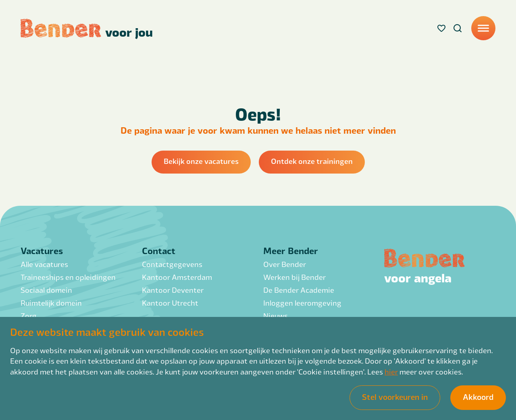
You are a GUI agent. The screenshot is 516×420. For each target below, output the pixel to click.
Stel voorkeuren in (395, 397)
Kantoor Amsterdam (177, 277)
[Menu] (483, 28)
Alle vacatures (44, 264)
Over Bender (285, 264)
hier (391, 371)
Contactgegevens (172, 264)
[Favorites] (441, 28)
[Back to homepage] (87, 28)
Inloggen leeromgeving (302, 303)
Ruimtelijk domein (51, 303)
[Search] (458, 28)
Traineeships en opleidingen (68, 277)
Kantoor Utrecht (170, 303)
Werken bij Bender (294, 277)
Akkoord (478, 397)
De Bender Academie (299, 290)
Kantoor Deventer (173, 290)
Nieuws (276, 316)
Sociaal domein (46, 290)
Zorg (29, 316)
